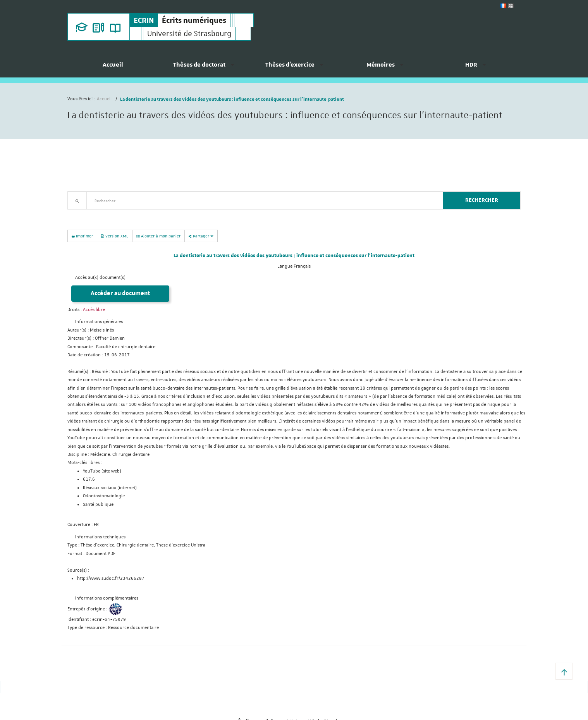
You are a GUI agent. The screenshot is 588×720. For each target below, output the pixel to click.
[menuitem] (113, 68)
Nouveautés (122, 214)
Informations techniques (100, 537)
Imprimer (82, 236)
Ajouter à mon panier (158, 236)
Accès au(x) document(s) (100, 278)
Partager (201, 236)
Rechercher (482, 200)
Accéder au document (120, 293)
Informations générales (99, 322)
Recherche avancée (87, 214)
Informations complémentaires (107, 598)
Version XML (115, 236)
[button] (564, 671)
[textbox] (262, 200)
